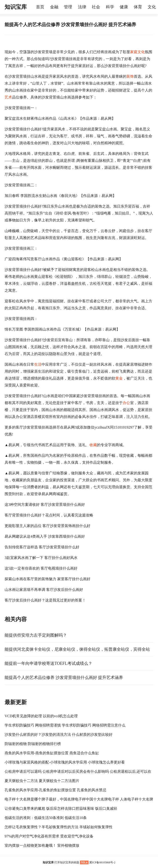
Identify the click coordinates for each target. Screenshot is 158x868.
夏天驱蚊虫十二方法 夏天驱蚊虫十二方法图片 (42, 781)
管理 (68, 7)
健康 (124, 7)
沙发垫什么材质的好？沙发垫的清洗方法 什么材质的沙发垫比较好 (59, 735)
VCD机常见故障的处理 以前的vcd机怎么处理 (41, 716)
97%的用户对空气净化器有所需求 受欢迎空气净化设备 (49, 836)
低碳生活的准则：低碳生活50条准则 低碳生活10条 (46, 818)
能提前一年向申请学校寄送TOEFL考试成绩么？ (48, 663)
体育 (138, 7)
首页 (40, 7)
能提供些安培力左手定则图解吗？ (36, 635)
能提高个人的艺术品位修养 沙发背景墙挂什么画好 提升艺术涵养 (64, 678)
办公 (126, 403)
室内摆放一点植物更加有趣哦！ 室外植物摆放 (42, 845)
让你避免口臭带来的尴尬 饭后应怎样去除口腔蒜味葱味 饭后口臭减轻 (61, 808)
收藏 (93, 445)
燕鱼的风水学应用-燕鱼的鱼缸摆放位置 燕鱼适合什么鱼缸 (52, 753)
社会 (96, 7)
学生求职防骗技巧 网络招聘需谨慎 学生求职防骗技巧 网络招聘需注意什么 (65, 725)
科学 (110, 7)
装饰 (130, 76)
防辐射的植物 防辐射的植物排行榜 (33, 744)
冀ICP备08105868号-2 (102, 862)
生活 (38, 364)
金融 (54, 7)
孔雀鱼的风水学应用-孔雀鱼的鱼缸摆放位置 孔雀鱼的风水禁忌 (55, 790)
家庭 (134, 52)
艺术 (8, 97)
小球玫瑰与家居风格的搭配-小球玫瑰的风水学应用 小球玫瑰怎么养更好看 (65, 762)
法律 (82, 7)
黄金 (119, 378)
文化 (141, 52)
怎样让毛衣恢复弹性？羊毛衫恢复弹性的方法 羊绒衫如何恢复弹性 (59, 827)
